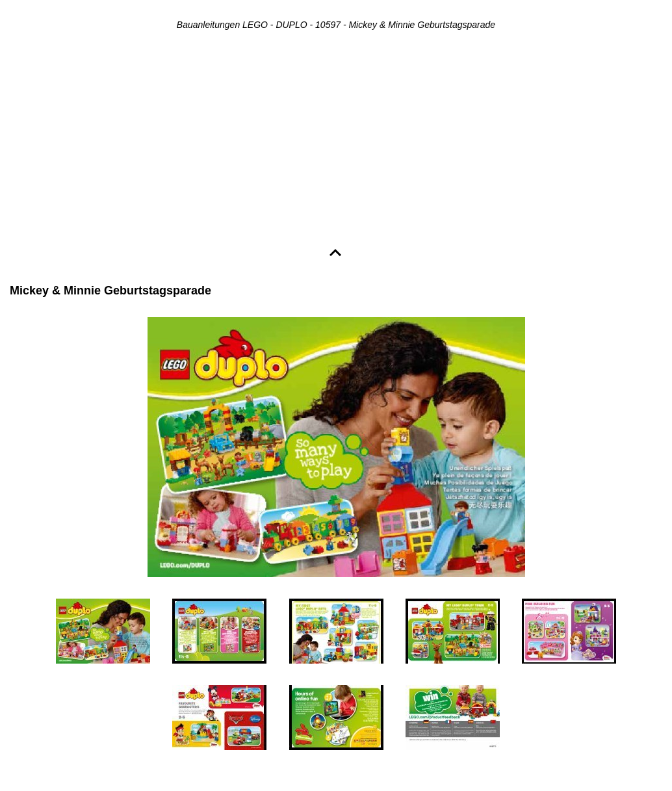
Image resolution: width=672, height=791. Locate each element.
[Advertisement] (336, 140)
